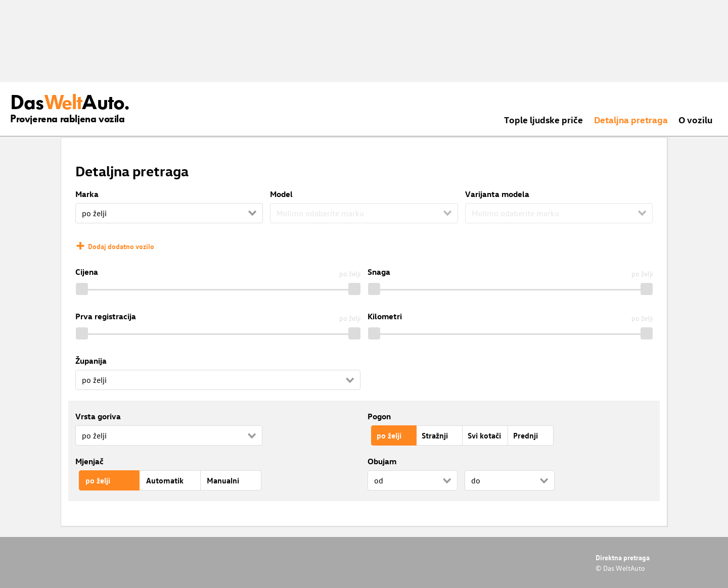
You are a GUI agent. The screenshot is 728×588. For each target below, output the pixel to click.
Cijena (87, 272)
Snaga (379, 272)
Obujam (382, 461)
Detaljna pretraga (631, 119)
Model (281, 194)
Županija (91, 361)
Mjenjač (89, 461)
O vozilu (695, 119)
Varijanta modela (497, 194)
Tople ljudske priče (543, 119)
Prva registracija (106, 316)
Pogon (379, 416)
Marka (87, 194)
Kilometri (385, 316)
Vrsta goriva (98, 416)
